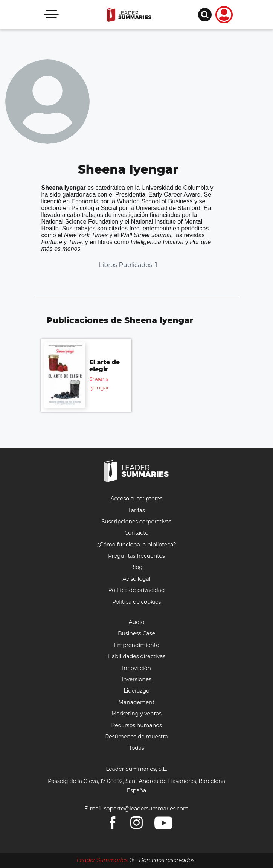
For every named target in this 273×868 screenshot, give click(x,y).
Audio (136, 622)
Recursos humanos (136, 725)
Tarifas (136, 510)
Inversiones (136, 679)
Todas (136, 748)
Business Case (136, 633)
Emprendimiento (136, 645)
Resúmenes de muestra (136, 737)
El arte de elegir (104, 366)
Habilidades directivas (137, 656)
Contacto (137, 533)
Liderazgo (136, 691)
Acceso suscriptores (137, 499)
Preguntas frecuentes (136, 556)
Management (137, 702)
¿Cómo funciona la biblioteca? (136, 545)
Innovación (136, 668)
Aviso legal (136, 579)
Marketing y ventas (136, 714)
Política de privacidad (136, 590)
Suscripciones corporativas (137, 522)
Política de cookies (137, 602)
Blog (136, 567)
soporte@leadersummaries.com (146, 809)
